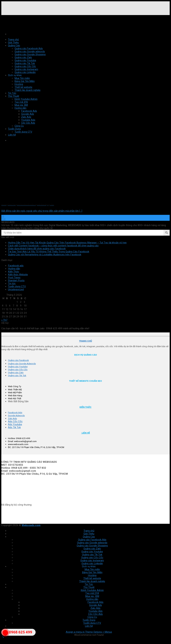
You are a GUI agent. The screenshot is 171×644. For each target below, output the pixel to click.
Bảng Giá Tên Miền (25, 81)
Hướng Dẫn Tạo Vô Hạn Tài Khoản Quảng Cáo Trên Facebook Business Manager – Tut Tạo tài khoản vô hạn (67, 243)
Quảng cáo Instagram (26, 69)
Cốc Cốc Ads (95, 614)
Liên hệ (89, 626)
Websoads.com (31, 525)
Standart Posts (16, 280)
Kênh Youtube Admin (26, 99)
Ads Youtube (15, 424)
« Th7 (4, 320)
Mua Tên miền (22, 78)
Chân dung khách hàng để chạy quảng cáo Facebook (37, 249)
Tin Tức (12, 93)
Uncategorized (16, 289)
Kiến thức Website (18, 275)
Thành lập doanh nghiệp (28, 90)
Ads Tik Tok (14, 427)
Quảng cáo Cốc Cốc (25, 66)
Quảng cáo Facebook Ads (29, 48)
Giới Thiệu (13, 43)
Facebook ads (16, 266)
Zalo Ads (95, 608)
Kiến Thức (14, 272)
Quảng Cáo (14, 45)
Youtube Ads (96, 611)
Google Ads (96, 605)
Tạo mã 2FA (21, 102)
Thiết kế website (23, 87)
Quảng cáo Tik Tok (25, 63)
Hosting (19, 84)
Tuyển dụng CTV (17, 286)
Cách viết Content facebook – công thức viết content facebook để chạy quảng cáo (53, 246)
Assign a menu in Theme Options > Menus (89, 632)
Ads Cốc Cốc (15, 421)
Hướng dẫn (20, 108)
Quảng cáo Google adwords (30, 51)
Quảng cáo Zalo (23, 57)
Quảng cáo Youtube (25, 60)
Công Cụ (92, 617)
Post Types (14, 278)
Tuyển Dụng (89, 620)
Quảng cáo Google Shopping (30, 54)
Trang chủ (13, 40)
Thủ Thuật (14, 96)
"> (5, 635)
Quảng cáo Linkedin (25, 72)
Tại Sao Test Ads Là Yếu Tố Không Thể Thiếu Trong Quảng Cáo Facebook (49, 252)
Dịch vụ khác (15, 75)
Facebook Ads (95, 602)
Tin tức (12, 283)
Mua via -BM (21, 105)
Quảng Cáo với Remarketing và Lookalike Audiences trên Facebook (45, 255)
